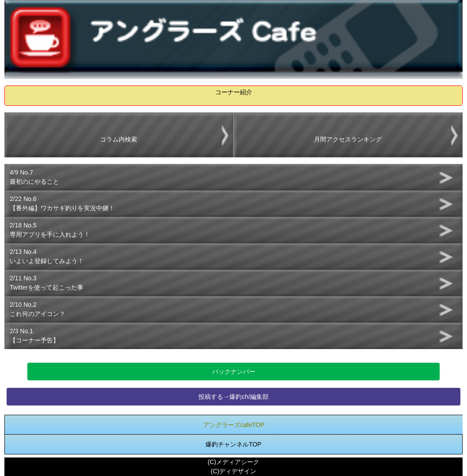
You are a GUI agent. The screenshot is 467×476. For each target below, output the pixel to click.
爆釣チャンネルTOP (233, 444)
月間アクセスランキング (348, 139)
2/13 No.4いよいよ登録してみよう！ (47, 256)
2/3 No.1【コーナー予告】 (34, 336)
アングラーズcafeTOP (234, 425)
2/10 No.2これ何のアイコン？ (37, 309)
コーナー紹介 (234, 92)
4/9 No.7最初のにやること (34, 177)
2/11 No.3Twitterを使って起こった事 (47, 283)
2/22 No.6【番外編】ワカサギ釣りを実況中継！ (62, 203)
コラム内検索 (119, 139)
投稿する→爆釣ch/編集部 (233, 397)
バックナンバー (234, 372)
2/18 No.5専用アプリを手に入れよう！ (50, 230)
